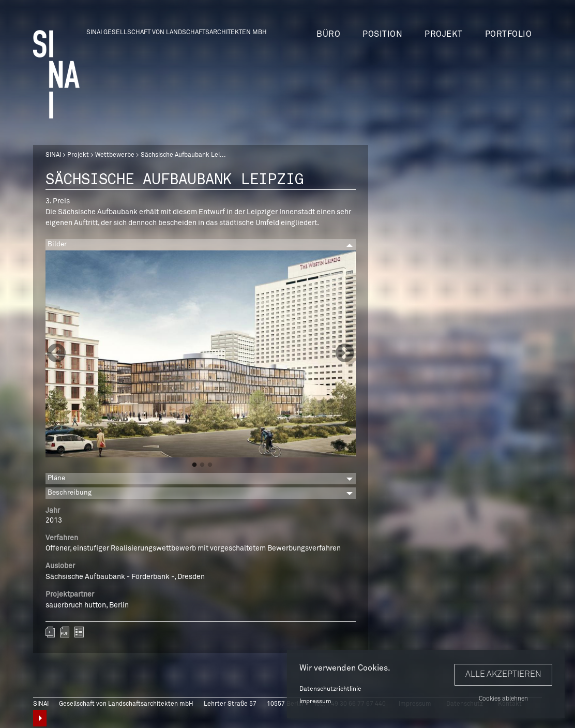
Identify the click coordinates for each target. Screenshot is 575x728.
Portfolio (509, 34)
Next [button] (345, 354)
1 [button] (194, 465)
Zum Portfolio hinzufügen (50, 632)
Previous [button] (56, 354)
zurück (79, 632)
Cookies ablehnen (503, 699)
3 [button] (210, 465)
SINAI (53, 155)
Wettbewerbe (115, 155)
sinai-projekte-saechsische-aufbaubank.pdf (65, 632)
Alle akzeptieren (503, 674)
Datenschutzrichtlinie (330, 689)
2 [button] (202, 465)
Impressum (315, 702)
